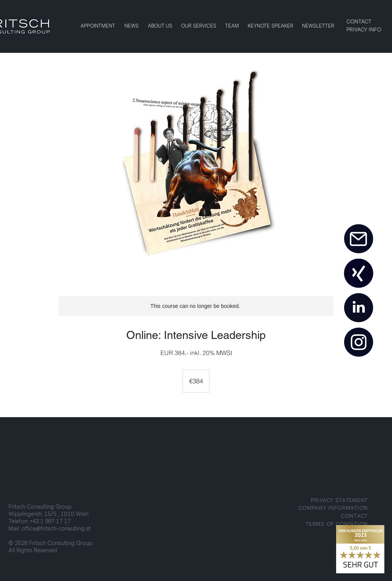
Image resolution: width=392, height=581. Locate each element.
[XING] (358, 273)
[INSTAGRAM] (358, 342)
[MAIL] (358, 239)
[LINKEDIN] (358, 308)
